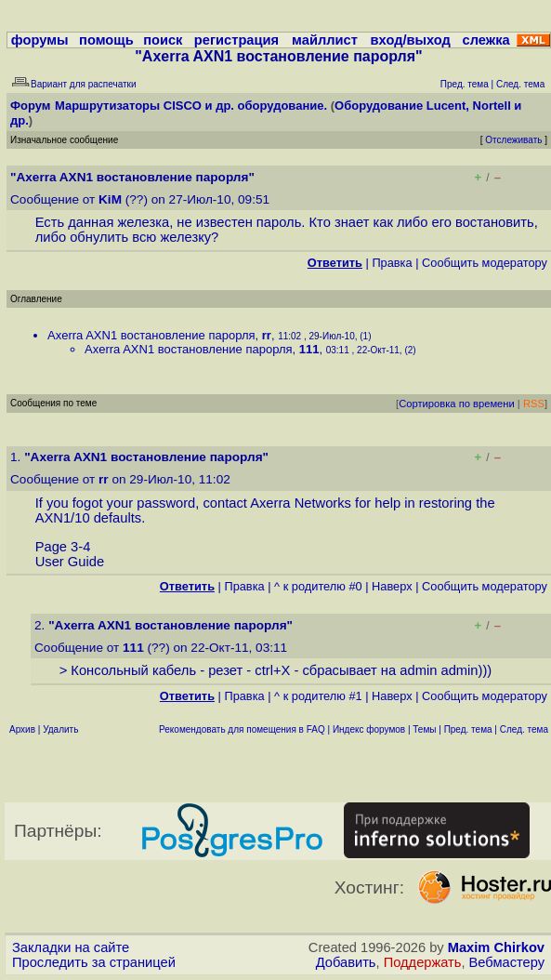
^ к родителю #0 (318, 586)
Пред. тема (468, 729)
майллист (325, 40)
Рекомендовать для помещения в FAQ (242, 729)
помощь (106, 40)
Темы (424, 729)
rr (267, 335)
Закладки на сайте (71, 947)
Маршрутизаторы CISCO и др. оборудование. (191, 106)
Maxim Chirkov (496, 947)
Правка (392, 263)
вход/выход (411, 40)
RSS (534, 404)
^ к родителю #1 (318, 696)
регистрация (236, 40)
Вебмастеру (507, 962)
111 (309, 349)
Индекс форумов (369, 729)
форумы (40, 40)
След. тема (524, 729)
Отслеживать (513, 140)
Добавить (346, 962)
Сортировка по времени (457, 404)
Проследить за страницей (94, 962)
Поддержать (423, 962)
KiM (110, 199)
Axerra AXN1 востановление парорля (151, 335)
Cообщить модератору (485, 263)
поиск (163, 40)
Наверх (392, 586)
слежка (486, 40)
